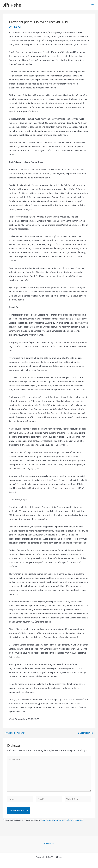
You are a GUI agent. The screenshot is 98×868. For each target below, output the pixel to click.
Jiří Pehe (12, 5)
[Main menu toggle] (93, 5)
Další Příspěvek (87, 733)
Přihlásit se (49, 843)
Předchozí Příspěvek (14, 733)
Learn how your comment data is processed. (62, 820)
